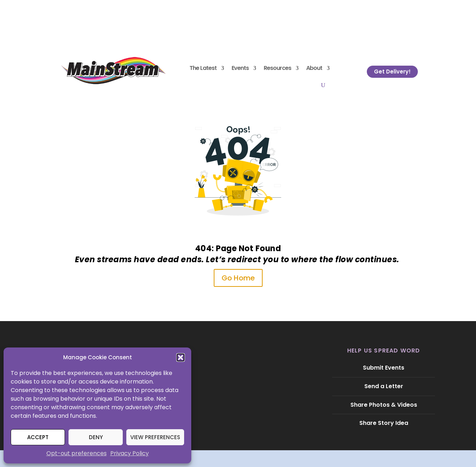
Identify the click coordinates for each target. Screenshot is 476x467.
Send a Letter (384, 386)
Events (240, 68)
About (314, 68)
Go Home (238, 278)
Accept (38, 437)
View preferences (155, 437)
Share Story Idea (384, 423)
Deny (96, 437)
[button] (181, 357)
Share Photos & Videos (384, 405)
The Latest (203, 68)
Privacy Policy (130, 453)
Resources (277, 68)
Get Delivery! (392, 72)
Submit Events (384, 368)
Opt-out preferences (77, 453)
